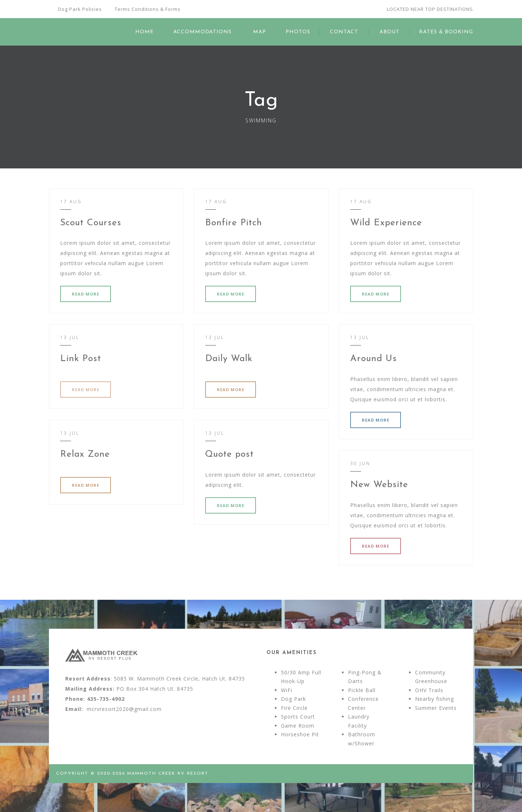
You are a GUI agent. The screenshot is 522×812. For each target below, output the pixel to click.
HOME (144, 32)
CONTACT (344, 32)
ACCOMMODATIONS (202, 32)
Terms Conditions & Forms (148, 9)
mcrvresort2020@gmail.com (124, 709)
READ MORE (86, 294)
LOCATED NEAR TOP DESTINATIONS (430, 9)
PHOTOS (298, 32)
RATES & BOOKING (446, 32)
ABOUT (390, 32)
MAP (260, 32)
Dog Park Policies (80, 9)
